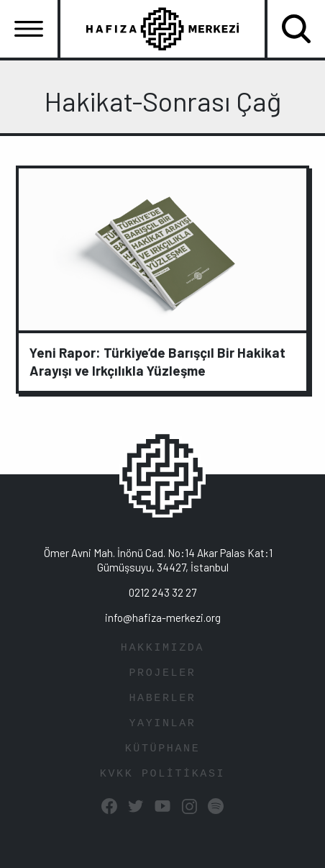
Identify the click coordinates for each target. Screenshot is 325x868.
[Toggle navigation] (29, 29)
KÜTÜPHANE (163, 749)
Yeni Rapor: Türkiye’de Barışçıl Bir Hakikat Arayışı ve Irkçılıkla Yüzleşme (157, 361)
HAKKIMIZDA (162, 648)
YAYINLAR (162, 724)
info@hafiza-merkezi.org (163, 618)
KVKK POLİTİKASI (162, 774)
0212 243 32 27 (162, 592)
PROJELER (162, 673)
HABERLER (162, 699)
